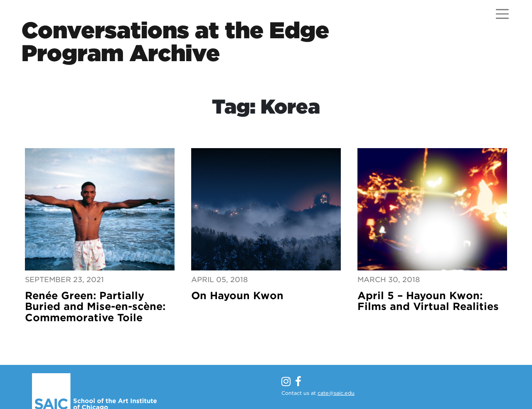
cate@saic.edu (336, 393)
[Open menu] (502, 14)
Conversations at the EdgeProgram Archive (175, 42)
